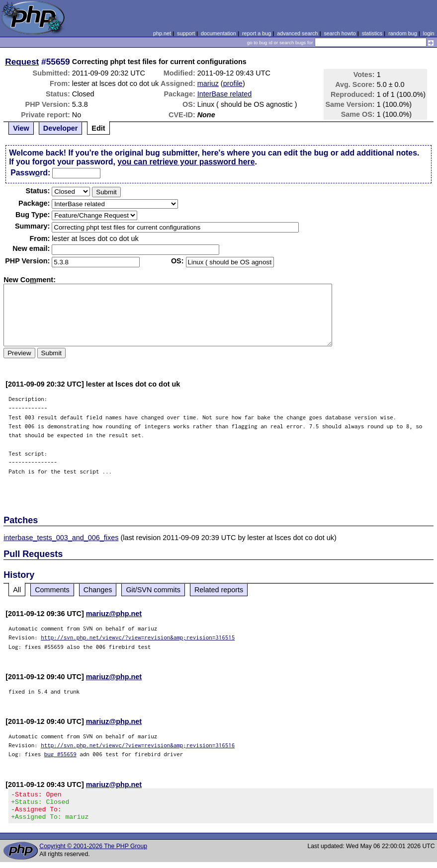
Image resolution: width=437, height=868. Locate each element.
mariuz (208, 83)
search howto (340, 33)
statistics (372, 33)
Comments (52, 590)
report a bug (257, 33)
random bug (403, 33)
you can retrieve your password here (186, 162)
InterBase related (225, 94)
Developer (61, 128)
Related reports (219, 590)
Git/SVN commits (153, 590)
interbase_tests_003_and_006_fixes (61, 538)
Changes (98, 590)
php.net (162, 33)
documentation (218, 33)
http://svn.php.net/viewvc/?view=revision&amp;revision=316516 (138, 745)
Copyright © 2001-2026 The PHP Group (93, 852)
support (186, 33)
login (429, 33)
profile (233, 83)
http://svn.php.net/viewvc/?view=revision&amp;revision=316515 (138, 637)
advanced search (297, 33)
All (17, 590)
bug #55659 (60, 754)
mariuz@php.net (114, 614)
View (21, 128)
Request (22, 62)
